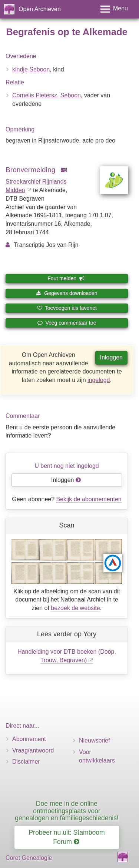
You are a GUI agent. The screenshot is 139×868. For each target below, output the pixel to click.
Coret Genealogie (29, 858)
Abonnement (29, 739)
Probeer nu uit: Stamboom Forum (67, 837)
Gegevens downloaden (67, 293)
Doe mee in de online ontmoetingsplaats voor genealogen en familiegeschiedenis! (67, 811)
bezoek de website (75, 608)
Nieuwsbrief (95, 740)
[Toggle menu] (114, 9)
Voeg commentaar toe (67, 323)
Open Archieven (40, 9)
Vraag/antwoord (33, 750)
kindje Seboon (31, 69)
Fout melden (66, 278)
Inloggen (111, 357)
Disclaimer (26, 762)
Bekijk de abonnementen (89, 499)
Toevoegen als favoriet (67, 308)
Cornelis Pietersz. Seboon (47, 95)
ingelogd (99, 380)
